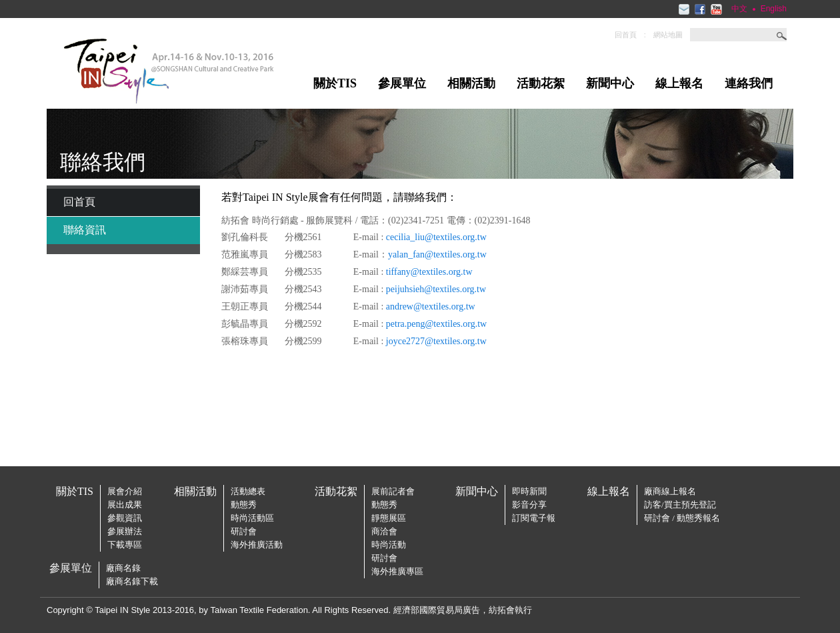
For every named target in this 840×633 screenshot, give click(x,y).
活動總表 (248, 491)
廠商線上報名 (670, 491)
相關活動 (471, 83)
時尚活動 (389, 545)
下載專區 (125, 545)
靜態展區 (389, 518)
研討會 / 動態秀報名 (682, 518)
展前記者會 (393, 491)
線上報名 (679, 83)
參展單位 (402, 83)
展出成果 (125, 505)
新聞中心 (610, 83)
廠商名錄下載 (132, 581)
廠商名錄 (123, 568)
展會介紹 (125, 491)
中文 (739, 9)
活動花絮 (541, 83)
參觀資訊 (125, 518)
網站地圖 (668, 35)
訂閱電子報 (534, 518)
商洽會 (384, 531)
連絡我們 (749, 83)
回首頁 (626, 35)
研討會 (244, 531)
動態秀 (244, 505)
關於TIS (335, 83)
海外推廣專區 (397, 571)
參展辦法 (125, 531)
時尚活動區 (252, 518)
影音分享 (529, 505)
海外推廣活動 (257, 545)
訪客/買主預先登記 (680, 505)
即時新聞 (529, 491)
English (774, 9)
